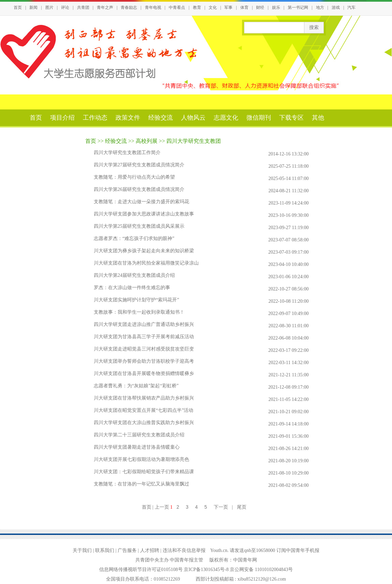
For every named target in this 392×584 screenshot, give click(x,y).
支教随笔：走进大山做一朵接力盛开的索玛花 (141, 202)
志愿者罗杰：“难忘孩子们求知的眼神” (134, 238)
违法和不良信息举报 (184, 550)
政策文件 (128, 118)
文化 (213, 8)
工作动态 (95, 118)
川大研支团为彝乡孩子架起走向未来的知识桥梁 (144, 251)
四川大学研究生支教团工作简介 (127, 153)
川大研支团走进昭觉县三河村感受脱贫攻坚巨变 (144, 349)
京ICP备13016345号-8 (207, 570)
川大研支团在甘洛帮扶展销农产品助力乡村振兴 (144, 398)
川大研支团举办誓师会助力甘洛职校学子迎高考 (144, 361)
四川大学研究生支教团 (194, 141)
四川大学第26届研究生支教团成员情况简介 (139, 189)
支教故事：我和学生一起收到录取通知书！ (139, 312)
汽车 (351, 8)
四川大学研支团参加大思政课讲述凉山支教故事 (144, 214)
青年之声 (105, 8)
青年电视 (153, 8)
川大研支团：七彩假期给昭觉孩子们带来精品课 (144, 472)
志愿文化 (226, 118)
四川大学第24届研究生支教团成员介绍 (134, 275)
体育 (244, 8)
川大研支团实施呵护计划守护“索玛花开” (136, 300)
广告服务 (127, 550)
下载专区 (291, 118)
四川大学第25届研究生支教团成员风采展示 (139, 226)
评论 (65, 8)
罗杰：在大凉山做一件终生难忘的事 (132, 288)
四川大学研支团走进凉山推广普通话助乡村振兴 (144, 324)
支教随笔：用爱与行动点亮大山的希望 (134, 177)
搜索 (314, 27)
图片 (49, 8)
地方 (320, 8)
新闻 (33, 8)
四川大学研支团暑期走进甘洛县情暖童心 (137, 447)
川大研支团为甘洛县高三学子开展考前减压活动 (144, 337)
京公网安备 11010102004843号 (261, 570)
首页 (18, 8)
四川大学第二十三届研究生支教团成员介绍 (139, 435)
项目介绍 (62, 118)
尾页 (242, 507)
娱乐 (276, 8)
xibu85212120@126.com (262, 579)
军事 (228, 8)
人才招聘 (150, 550)
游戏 (336, 8)
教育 (197, 8)
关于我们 (82, 550)
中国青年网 (245, 560)
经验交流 (161, 118)
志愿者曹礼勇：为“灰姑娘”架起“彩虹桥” (136, 386)
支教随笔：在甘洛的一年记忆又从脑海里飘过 (141, 484)
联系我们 (105, 550)
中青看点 (177, 8)
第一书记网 (298, 8)
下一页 (221, 507)
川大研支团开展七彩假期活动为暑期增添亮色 (141, 459)
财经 (260, 8)
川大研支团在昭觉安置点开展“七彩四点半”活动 (144, 410)
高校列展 (147, 141)
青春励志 (129, 8)
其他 (318, 118)
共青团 (83, 8)
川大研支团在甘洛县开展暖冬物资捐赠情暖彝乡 (144, 373)
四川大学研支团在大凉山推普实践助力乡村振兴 (144, 423)
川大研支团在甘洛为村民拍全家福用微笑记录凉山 (146, 263)
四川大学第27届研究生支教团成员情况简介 (139, 165)
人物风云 (193, 118)
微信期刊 (259, 118)
